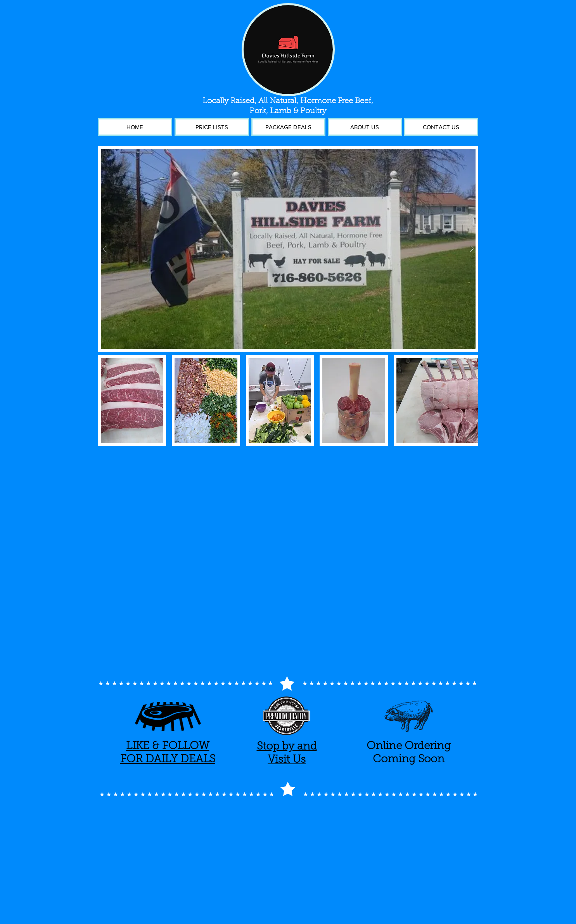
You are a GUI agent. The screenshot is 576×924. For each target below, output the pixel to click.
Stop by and (287, 747)
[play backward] (108, 401)
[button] (288, 249)
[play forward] (469, 401)
